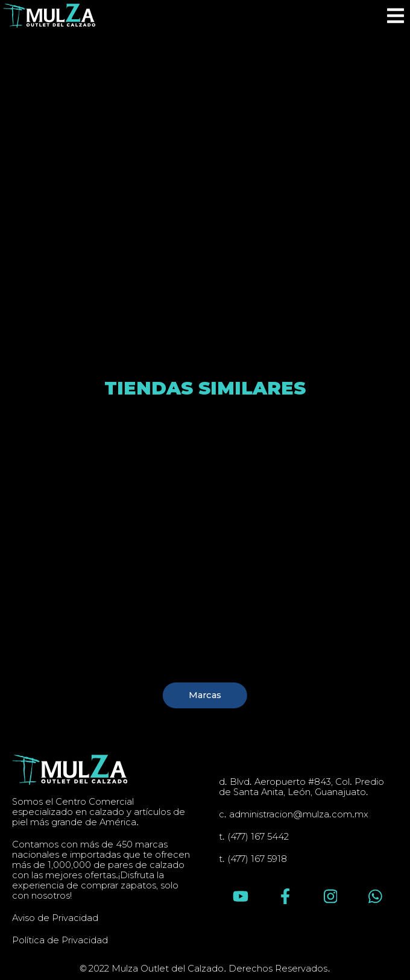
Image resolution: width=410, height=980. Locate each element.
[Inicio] (49, 16)
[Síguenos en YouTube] (241, 896)
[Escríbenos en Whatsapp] (375, 896)
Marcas (205, 695)
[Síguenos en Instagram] (331, 896)
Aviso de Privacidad (55, 918)
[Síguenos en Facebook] (285, 896)
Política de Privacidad (60, 941)
